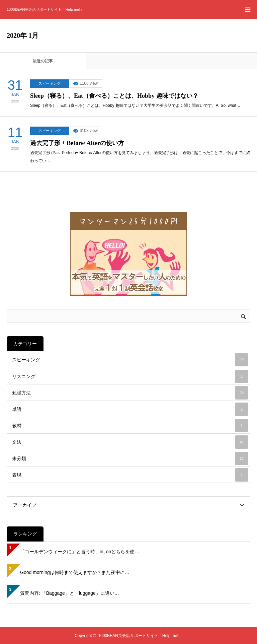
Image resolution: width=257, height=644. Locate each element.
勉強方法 (130, 393)
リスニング (130, 376)
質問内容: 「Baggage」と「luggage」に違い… (70, 593)
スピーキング (50, 83)
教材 (130, 426)
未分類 (130, 458)
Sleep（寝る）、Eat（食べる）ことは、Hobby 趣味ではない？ (114, 96)
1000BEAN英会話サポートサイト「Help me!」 (45, 9)
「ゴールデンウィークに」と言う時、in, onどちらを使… (80, 552)
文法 (130, 442)
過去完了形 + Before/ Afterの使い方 (77, 143)
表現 (130, 475)
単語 (130, 409)
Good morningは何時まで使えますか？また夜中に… (75, 572)
